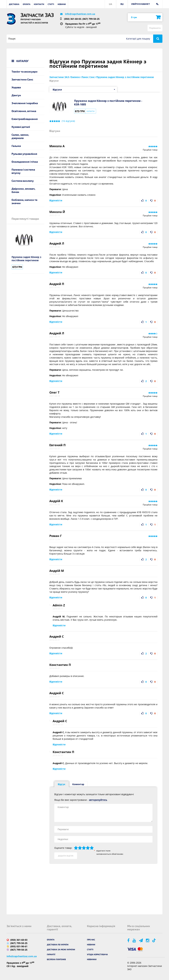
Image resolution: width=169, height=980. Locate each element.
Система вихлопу (23, 181)
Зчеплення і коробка (25, 103)
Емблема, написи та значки (24, 201)
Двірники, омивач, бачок (23, 190)
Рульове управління (24, 154)
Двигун (16, 95)
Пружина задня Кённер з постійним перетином (26, 259)
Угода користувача (97, 954)
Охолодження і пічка (25, 162)
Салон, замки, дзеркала (20, 136)
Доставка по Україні (58, 944)
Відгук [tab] (62, 784)
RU (122, 4)
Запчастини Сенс (22, 79)
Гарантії (51, 954)
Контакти (39, 4)
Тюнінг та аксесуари (25, 71)
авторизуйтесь (98, 800)
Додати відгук (66, 856)
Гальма (16, 146)
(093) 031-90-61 (19, 946)
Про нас (91, 940)
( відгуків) (68, 121)
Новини (62, 4)
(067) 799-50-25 (91, 19)
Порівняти (155, 28)
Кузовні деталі (21, 127)
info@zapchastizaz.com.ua (80, 14)
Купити (91, 111)
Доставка (14, 4)
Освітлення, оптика (24, 111)
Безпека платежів (56, 959)
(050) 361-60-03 (73, 19)
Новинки (92, 959)
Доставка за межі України (61, 949)
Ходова (16, 87)
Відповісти (56, 200)
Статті (51, 4)
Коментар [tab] (78, 784)
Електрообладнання (25, 119)
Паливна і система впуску (23, 171)
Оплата (27, 4)
